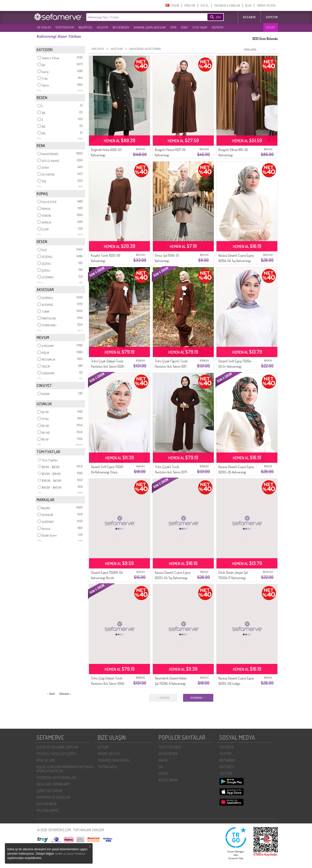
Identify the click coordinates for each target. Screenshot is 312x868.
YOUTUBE (226, 773)
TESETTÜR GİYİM (65, 27)
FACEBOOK (227, 747)
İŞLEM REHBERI (47, 804)
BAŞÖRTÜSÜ (85, 27)
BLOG (248, 5)
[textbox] (139, 17)
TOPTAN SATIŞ (107, 767)
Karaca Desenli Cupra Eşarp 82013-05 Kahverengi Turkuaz (236, 472)
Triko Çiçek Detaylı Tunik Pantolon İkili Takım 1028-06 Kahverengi (108, 366)
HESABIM (249, 17)
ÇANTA (163, 773)
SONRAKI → (198, 698)
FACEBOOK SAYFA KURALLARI (56, 778)
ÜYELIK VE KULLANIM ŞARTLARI (57, 747)
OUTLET (271, 27)
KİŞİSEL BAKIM (168, 780)
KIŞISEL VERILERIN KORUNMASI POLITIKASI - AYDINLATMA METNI (66, 769)
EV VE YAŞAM (200, 27)
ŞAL (161, 767)
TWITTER (225, 754)
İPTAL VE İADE (46, 760)
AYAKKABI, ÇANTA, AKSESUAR (150, 27)
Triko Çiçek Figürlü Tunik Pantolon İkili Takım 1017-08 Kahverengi (171, 366)
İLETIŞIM (103, 747)
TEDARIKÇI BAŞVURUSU (113, 760)
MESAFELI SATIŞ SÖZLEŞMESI (56, 754)
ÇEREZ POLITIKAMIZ (50, 791)
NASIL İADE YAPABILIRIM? (53, 784)
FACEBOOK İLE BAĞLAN (227, 5)
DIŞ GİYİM (102, 27)
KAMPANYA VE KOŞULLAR (53, 797)
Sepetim (272, 17)
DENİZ (184, 27)
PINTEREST (227, 767)
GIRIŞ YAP (190, 5)
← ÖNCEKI (163, 698)
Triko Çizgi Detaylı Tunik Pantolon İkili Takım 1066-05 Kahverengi (108, 684)
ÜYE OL (205, 5)
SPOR (173, 27)
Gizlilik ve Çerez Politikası (70, 854)
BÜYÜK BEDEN (121, 27)
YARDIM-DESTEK (266, 5)
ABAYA (163, 760)
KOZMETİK (218, 27)
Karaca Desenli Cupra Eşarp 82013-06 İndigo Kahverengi (236, 684)
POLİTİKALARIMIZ (48, 810)
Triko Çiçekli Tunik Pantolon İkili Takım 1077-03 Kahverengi (171, 472)
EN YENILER (44, 27)
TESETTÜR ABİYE (170, 747)
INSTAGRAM (227, 760)
